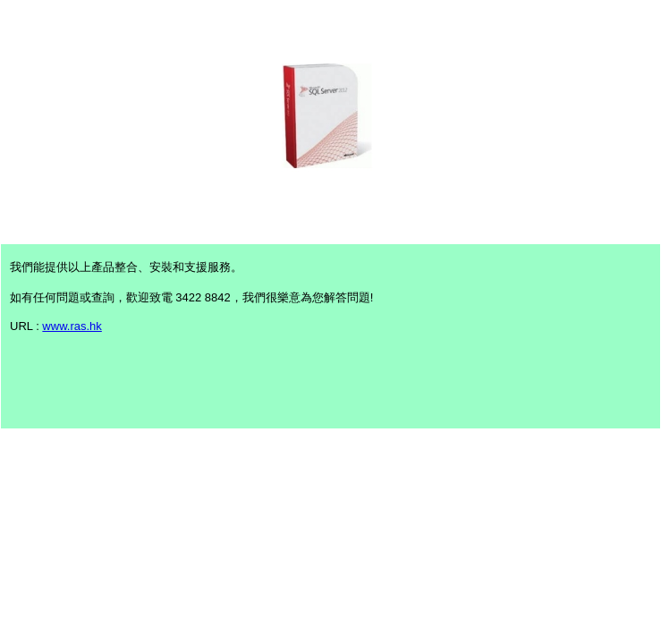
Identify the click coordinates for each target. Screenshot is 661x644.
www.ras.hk (72, 326)
